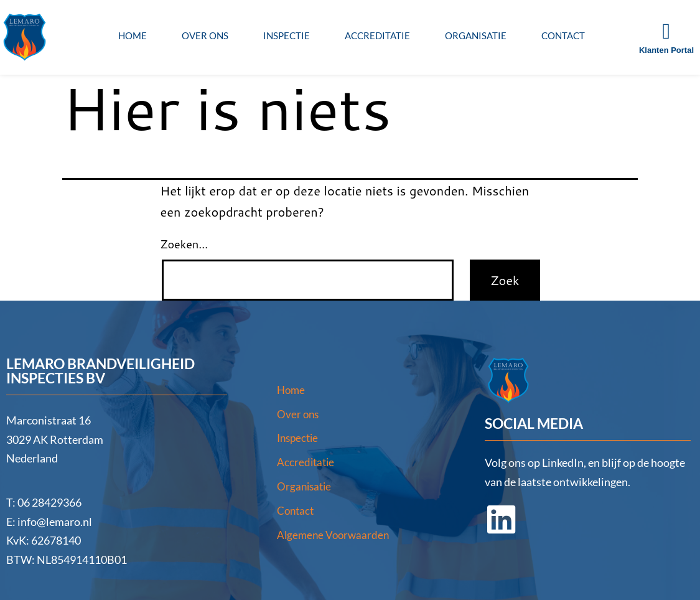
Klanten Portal (666, 50)
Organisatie (476, 35)
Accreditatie (377, 35)
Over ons (205, 35)
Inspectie (287, 35)
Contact (563, 35)
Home (133, 35)
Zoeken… (184, 244)
